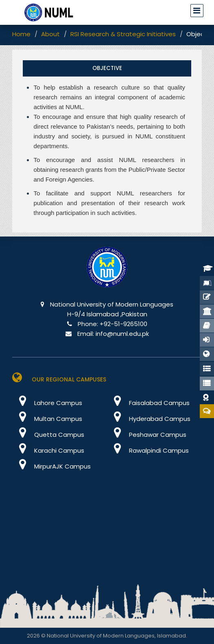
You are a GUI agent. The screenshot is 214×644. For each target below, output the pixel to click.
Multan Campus (47, 419)
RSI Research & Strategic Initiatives (123, 34)
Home (21, 34)
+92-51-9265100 (123, 324)
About (50, 34)
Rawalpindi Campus (148, 450)
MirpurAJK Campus (51, 466)
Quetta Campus (48, 435)
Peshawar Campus (147, 435)
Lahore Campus (47, 403)
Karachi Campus (48, 450)
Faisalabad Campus (148, 403)
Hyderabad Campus (149, 419)
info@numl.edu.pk (122, 334)
